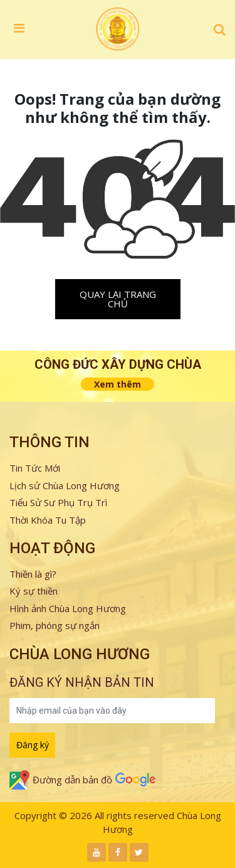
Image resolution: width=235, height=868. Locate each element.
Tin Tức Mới (35, 468)
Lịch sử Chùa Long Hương (65, 485)
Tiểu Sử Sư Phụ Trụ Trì (58, 502)
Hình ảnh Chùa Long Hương (68, 608)
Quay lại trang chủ (118, 299)
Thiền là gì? (33, 574)
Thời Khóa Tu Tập (48, 520)
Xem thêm (118, 384)
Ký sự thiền (34, 591)
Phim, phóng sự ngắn (55, 625)
